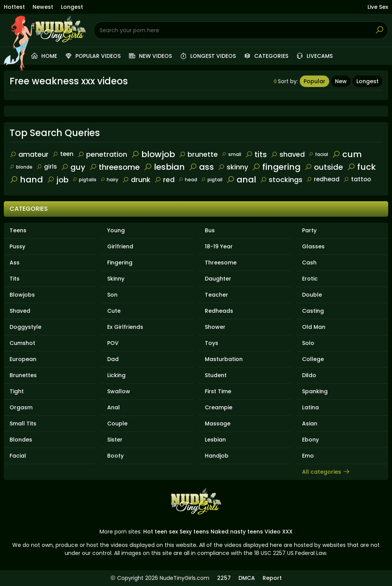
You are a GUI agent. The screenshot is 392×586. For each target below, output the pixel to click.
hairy (109, 180)
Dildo (309, 375)
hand (26, 180)
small (231, 154)
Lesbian (215, 440)
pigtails (84, 180)
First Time (218, 391)
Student (216, 375)
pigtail (212, 180)
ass (201, 167)
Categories (266, 56)
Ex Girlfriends (125, 327)
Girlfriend (120, 246)
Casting (313, 311)
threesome (114, 167)
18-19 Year (219, 246)
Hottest (14, 7)
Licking (116, 375)
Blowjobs (22, 295)
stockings (281, 180)
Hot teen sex (161, 532)
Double (312, 295)
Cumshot (22, 343)
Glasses (313, 246)
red (164, 180)
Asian (310, 423)
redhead (323, 179)
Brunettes (23, 375)
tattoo (357, 179)
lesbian (164, 167)
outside (324, 167)
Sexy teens (194, 532)
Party (309, 230)
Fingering (120, 263)
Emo (308, 456)
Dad (113, 359)
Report (272, 578)
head (188, 180)
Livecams (314, 56)
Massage (218, 423)
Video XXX (278, 532)
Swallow (119, 391)
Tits (15, 279)
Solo (308, 343)
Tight (17, 391)
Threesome (221, 263)
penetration (102, 154)
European (23, 359)
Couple (117, 423)
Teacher (216, 295)
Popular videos (93, 56)
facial (318, 154)
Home (44, 56)
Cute (114, 311)
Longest (72, 7)
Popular (314, 81)
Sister (115, 440)
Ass (15, 263)
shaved (288, 154)
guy (73, 167)
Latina (310, 407)
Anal (114, 407)
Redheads (219, 311)
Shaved (20, 311)
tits (256, 154)
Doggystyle (25, 327)
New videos (150, 56)
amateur (29, 154)
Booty (115, 456)
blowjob (153, 154)
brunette (198, 154)
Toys (212, 343)
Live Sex (378, 7)
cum (347, 154)
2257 (224, 578)
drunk (136, 180)
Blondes (21, 440)
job (58, 180)
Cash (309, 263)
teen (63, 154)
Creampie (219, 407)
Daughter (218, 279)
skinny (233, 167)
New (341, 81)
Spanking (315, 391)
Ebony (310, 440)
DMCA (247, 578)
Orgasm (21, 407)
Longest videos (208, 56)
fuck (361, 167)
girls (47, 167)
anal (241, 180)
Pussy (17, 246)
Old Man (314, 327)
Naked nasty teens (237, 532)
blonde (21, 167)
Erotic (310, 279)
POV (113, 343)
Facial (18, 456)
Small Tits (23, 423)
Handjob (217, 456)
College (313, 359)
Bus (210, 230)
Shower (215, 327)
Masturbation (224, 359)
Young (116, 230)
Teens (18, 230)
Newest (43, 7)
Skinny (116, 279)
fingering (276, 167)
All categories (326, 472)
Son (112, 295)
